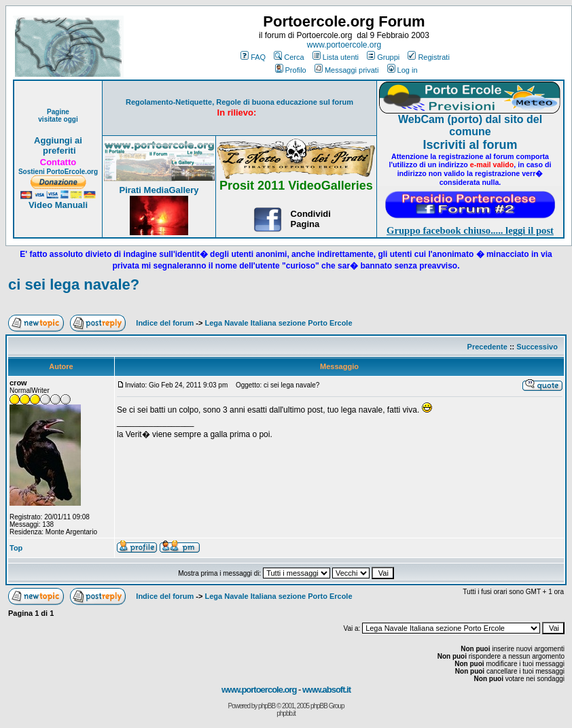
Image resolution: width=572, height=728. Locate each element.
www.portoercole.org (344, 45)
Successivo (537, 347)
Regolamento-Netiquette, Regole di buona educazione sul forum (239, 102)
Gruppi (383, 57)
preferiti (58, 151)
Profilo (291, 70)
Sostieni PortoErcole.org (58, 172)
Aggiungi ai (58, 140)
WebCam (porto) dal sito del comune (470, 125)
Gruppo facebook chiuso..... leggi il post (470, 230)
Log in (403, 70)
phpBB (267, 706)
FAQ (253, 57)
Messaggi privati (346, 70)
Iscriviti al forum (470, 145)
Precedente (487, 347)
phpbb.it (286, 713)
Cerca (289, 57)
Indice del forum (165, 323)
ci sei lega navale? (74, 284)
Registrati (428, 57)
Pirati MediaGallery (159, 190)
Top (16, 548)
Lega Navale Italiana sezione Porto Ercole (279, 323)
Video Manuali (58, 205)
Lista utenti (336, 57)
